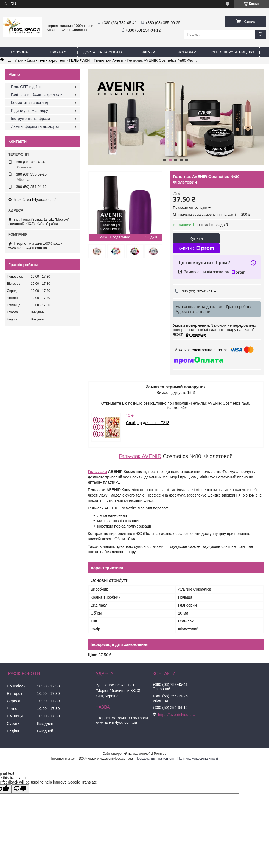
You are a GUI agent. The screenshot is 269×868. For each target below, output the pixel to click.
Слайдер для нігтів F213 (148, 423)
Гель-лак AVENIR (140, 456)
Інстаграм (186, 52)
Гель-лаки (97, 472)
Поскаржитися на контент (155, 759)
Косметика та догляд (30, 103)
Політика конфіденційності (198, 759)
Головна (19, 52)
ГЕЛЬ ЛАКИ (79, 60)
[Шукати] (261, 34)
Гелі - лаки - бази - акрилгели (37, 95)
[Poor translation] (20, 789)
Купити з (196, 248)
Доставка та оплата (103, 52)
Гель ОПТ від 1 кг (26, 87)
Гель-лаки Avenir (109, 60)
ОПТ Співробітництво (233, 52)
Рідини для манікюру (30, 111)
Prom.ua (160, 754)
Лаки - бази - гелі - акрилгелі (40, 60)
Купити (196, 238)
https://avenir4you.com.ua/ (35, 200)
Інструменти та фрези (30, 119)
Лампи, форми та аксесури (35, 126)
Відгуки (148, 52)
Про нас (58, 52)
